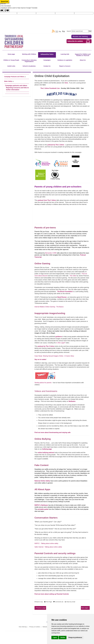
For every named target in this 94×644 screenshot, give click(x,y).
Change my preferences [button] (75, 637)
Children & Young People (11, 60)
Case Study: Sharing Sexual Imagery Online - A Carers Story (54, 356)
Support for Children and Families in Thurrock (83, 55)
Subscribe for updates (75, 41)
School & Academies (29, 66)
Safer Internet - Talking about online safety (48, 547)
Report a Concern (65, 66)
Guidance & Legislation (65, 60)
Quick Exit (4, 2)
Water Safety (8, 81)
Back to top (39, 602)
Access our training (80, 36)
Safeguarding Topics (47, 54)
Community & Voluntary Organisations (29, 61)
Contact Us (47, 66)
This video (73, 276)
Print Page (49, 602)
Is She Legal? (61, 343)
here (66, 83)
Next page (85, 608)
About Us (83, 60)
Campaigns (47, 60)
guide (46, 509)
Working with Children (29, 54)
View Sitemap (23, 627)
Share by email (71, 602)
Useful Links (11, 66)
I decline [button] (63, 637)
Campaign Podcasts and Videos (14, 77)
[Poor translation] (7, 11)
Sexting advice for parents (43, 383)
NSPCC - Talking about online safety (46, 543)
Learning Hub (65, 54)
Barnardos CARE (51, 253)
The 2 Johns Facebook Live (50, 88)
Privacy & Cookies (35, 627)
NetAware (72, 401)
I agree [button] (55, 637)
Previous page (41, 608)
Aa (57, 32)
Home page (11, 54)
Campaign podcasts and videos (16, 86)
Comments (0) (59, 602)
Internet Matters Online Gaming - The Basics (49, 307)
